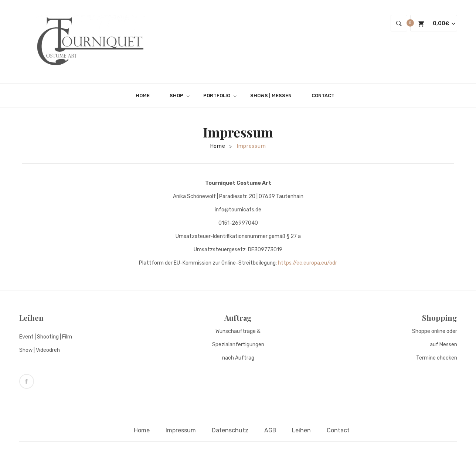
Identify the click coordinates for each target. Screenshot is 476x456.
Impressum (181, 430)
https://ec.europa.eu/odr (307, 263)
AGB (270, 430)
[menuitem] (146, 96)
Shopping (440, 318)
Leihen (31, 318)
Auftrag (238, 318)
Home (218, 146)
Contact (339, 430)
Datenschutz (230, 430)
